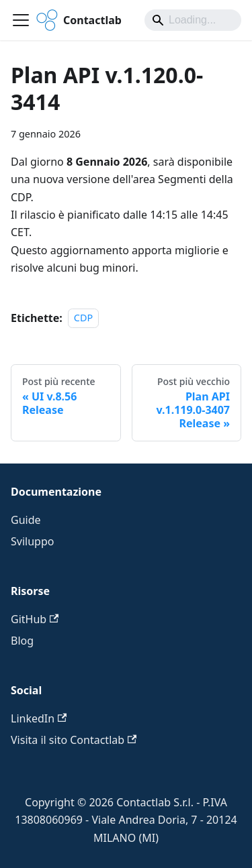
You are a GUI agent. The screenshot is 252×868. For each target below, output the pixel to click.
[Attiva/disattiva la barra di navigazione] (21, 20)
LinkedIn (39, 718)
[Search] (193, 20)
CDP (83, 318)
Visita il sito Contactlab (74, 740)
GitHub (35, 619)
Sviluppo (32, 541)
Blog (22, 641)
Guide (26, 520)
